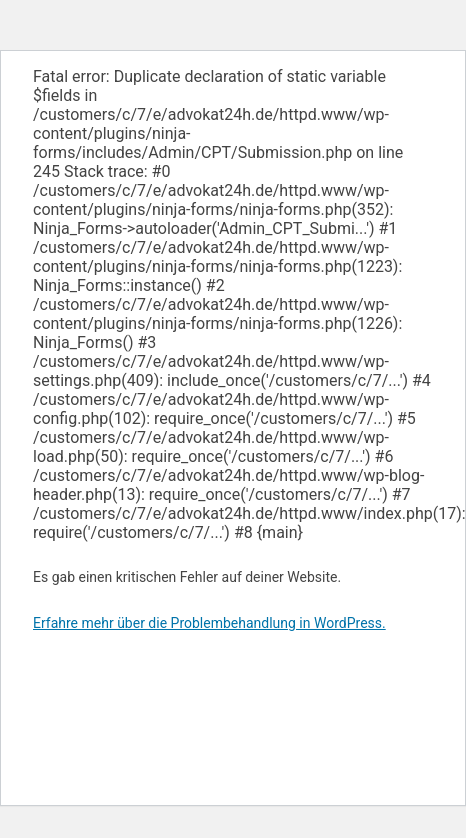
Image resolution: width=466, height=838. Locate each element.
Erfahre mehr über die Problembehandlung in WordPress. (209, 623)
